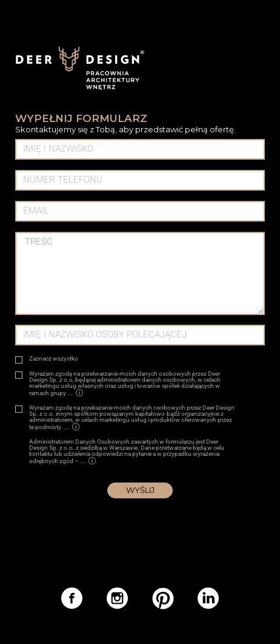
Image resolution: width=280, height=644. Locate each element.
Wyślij (140, 490)
